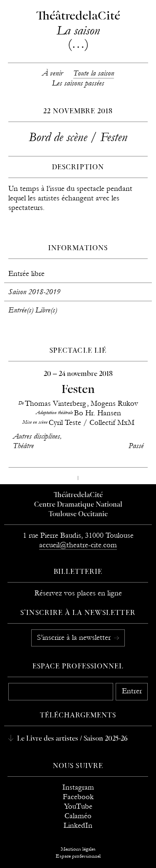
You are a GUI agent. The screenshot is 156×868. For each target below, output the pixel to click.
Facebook (78, 797)
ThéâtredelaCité (78, 495)
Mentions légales (78, 849)
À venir (52, 73)
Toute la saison (94, 73)
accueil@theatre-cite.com (78, 545)
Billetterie (78, 572)
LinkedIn (78, 825)
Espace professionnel (78, 667)
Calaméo (78, 816)
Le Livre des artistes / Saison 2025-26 (72, 739)
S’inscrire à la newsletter (75, 638)
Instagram (78, 787)
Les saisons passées (78, 83)
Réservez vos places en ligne (78, 593)
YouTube (78, 806)
